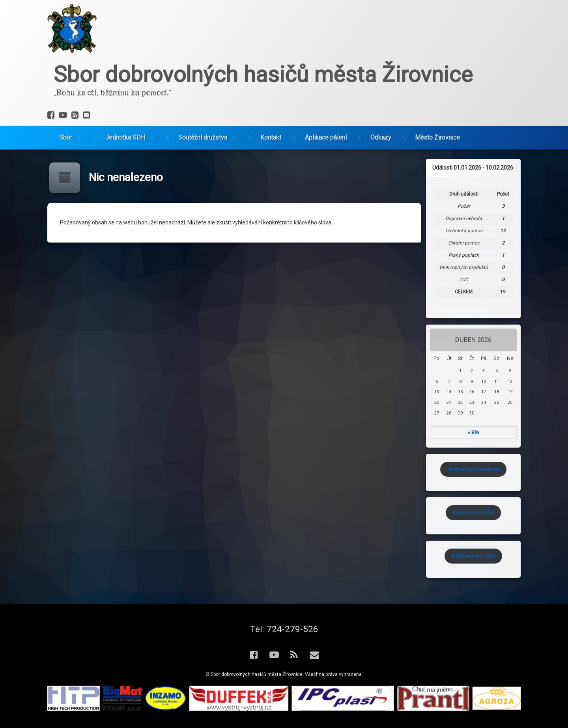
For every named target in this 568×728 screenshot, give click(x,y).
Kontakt (271, 100)
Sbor (66, 100)
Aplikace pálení (326, 100)
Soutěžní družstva (203, 100)
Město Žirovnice (437, 100)
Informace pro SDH (497, 513)
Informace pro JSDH (497, 556)
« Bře (497, 432)
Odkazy (381, 100)
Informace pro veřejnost (497, 469)
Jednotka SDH (125, 100)
